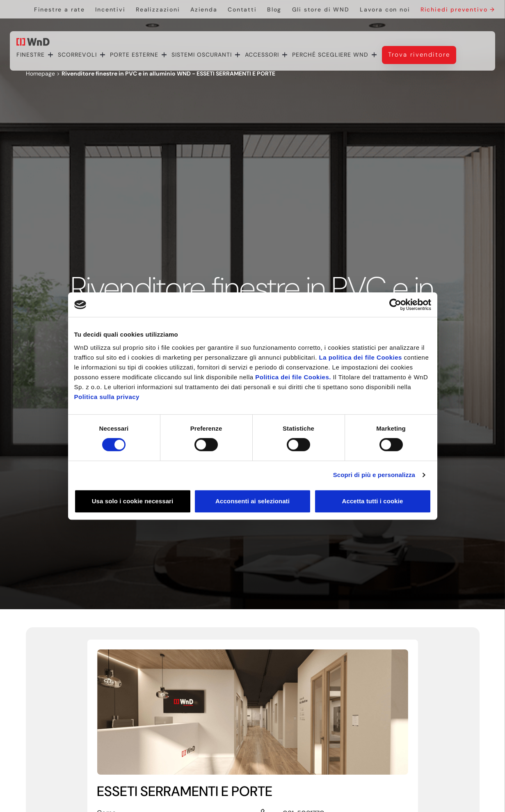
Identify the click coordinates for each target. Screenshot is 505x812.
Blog (274, 9)
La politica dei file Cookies (361, 357)
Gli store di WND (321, 9)
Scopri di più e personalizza (374, 475)
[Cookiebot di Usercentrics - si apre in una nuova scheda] (395, 305)
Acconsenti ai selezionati (252, 501)
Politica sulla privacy (107, 397)
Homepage (40, 73)
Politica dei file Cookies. (293, 377)
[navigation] (236, 55)
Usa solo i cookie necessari (133, 501)
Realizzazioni (158, 9)
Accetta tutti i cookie (373, 501)
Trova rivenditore (419, 55)
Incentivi (110, 9)
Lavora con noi (385, 9)
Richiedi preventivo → (458, 9)
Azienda (204, 9)
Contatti (242, 9)
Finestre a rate (59, 9)
